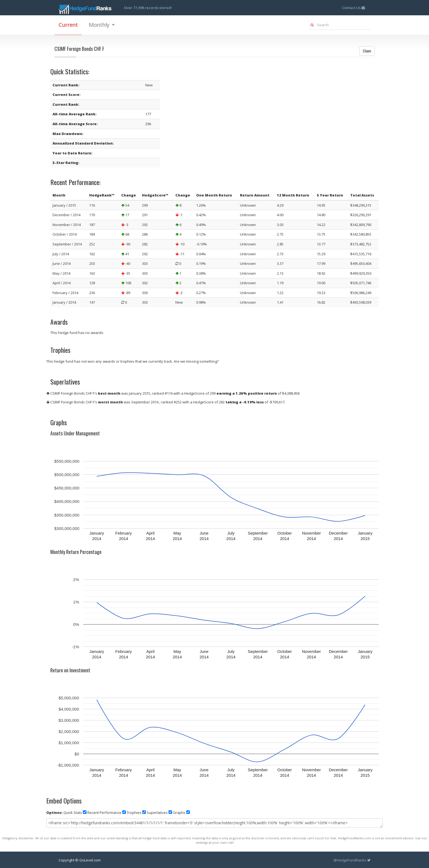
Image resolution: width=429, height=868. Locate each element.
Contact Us (353, 8)
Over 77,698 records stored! (148, 8)
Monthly (102, 25)
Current (68, 25)
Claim (367, 51)
